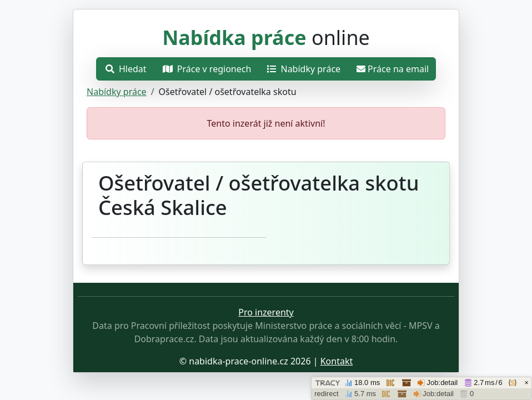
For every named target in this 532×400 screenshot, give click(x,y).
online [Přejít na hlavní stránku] (266, 37)
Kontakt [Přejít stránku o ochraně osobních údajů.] (337, 361)
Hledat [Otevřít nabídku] (126, 69)
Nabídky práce (117, 92)
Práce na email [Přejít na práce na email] (393, 69)
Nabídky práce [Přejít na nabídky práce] (304, 69)
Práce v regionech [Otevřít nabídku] (207, 69)
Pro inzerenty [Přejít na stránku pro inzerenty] (266, 312)
